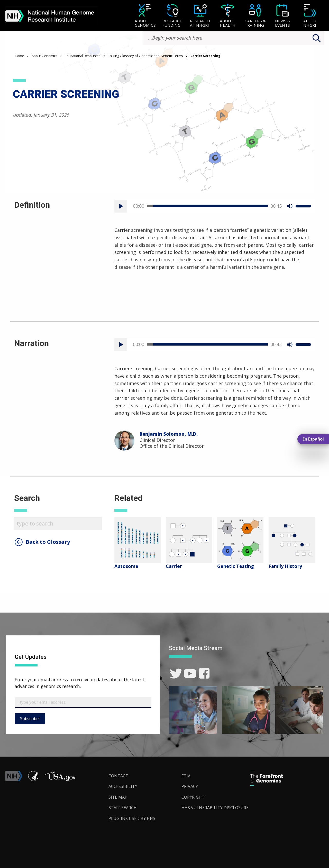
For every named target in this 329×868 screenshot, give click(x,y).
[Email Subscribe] (83, 702)
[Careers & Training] (255, 16)
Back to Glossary (48, 542)
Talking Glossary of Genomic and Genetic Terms (145, 56)
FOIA (186, 776)
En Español (313, 439)
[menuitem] (145, 16)
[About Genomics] (145, 16)
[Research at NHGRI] (200, 16)
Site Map (118, 797)
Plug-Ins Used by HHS (132, 818)
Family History (285, 566)
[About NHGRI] (310, 16)
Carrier (174, 566)
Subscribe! (30, 719)
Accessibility (123, 786)
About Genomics (44, 56)
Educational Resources (83, 56)
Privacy (190, 786)
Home (20, 56)
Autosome (126, 566)
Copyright (193, 797)
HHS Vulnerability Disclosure (215, 808)
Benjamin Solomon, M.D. (169, 434)
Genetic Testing (236, 566)
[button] (60, 780)
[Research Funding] (173, 16)
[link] (176, 674)
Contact (118, 776)
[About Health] (228, 16)
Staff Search (123, 808)
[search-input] (233, 38)
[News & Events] (283, 16)
